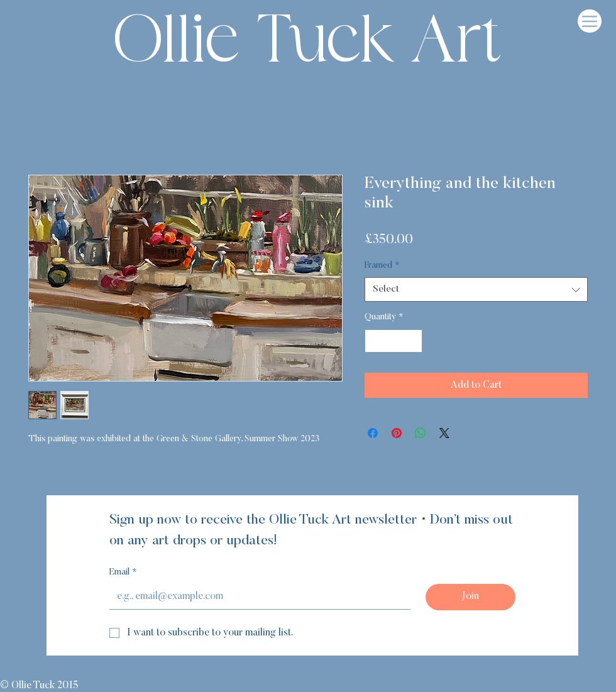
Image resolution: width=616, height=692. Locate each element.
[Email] (256, 596)
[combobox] (476, 289)
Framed (382, 266)
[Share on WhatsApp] (421, 433)
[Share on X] (444, 433)
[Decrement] (374, 341)
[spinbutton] (393, 341)
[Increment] (413, 341)
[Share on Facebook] (373, 433)
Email (123, 573)
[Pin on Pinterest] (397, 433)
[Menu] (590, 21)
